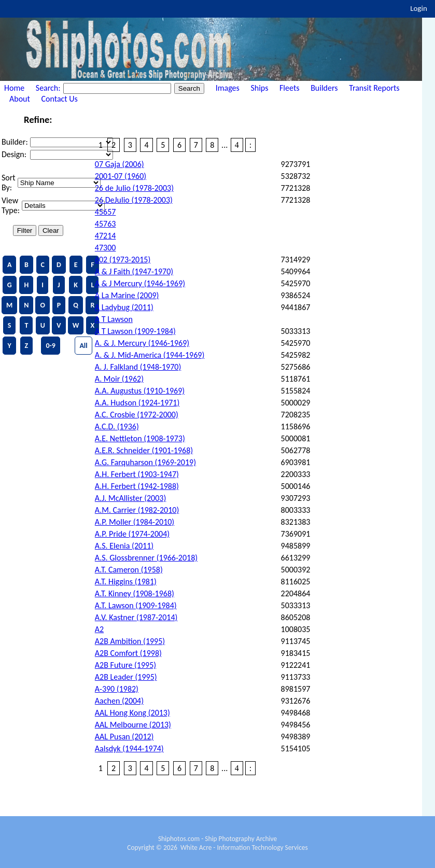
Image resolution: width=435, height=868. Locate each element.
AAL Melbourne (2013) (133, 725)
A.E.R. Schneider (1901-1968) (144, 450)
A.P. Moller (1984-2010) (135, 522)
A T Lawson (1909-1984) (135, 331)
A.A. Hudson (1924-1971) (137, 403)
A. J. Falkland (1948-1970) (138, 367)
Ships (259, 88)
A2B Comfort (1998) (128, 653)
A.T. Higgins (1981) (126, 582)
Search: (49, 88)
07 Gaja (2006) (120, 164)
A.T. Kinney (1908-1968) (135, 593)
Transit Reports (374, 88)
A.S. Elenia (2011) (124, 546)
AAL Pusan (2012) (124, 737)
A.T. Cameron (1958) (129, 570)
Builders (324, 88)
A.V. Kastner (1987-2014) (136, 617)
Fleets (289, 88)
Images (228, 88)
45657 (106, 212)
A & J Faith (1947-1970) (134, 271)
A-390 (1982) (117, 689)
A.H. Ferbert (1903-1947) (137, 474)
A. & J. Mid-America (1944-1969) (150, 355)
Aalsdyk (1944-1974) (129, 748)
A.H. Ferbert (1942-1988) (137, 486)
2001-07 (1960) (121, 176)
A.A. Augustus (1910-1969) (140, 391)
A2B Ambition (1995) (130, 641)
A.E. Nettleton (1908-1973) (140, 438)
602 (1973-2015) (123, 260)
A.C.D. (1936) (117, 426)
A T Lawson (114, 319)
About (20, 99)
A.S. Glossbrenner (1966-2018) (146, 558)
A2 (99, 629)
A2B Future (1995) (125, 665)
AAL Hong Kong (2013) (132, 713)
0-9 (50, 346)
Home (14, 88)
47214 (106, 236)
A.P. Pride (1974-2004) (132, 534)
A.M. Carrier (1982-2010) (137, 510)
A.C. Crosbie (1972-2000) (137, 415)
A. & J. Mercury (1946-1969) (142, 343)
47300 (106, 248)
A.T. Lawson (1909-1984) (136, 605)
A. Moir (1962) (119, 379)
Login (419, 8)
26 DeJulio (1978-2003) (134, 200)
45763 (106, 224)
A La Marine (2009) (127, 295)
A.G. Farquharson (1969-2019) (145, 462)
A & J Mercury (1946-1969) (140, 283)
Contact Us (60, 99)
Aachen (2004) (119, 701)
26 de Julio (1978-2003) (134, 188)
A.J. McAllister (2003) (130, 498)
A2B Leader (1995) (126, 677)
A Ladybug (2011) (124, 307)
